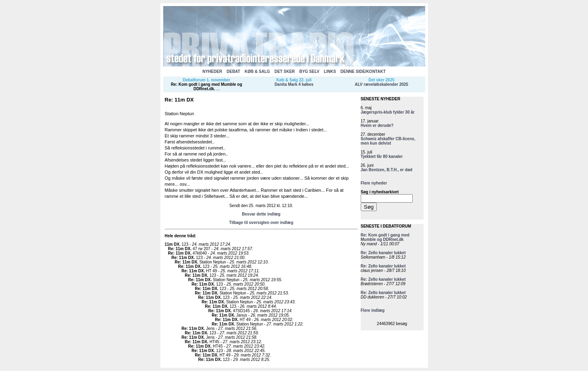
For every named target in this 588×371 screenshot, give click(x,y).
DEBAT (233, 72)
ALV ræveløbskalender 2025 (381, 84)
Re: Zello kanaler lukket (383, 253)
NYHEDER (212, 72)
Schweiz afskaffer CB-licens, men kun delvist (388, 141)
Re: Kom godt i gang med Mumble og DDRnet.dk (207, 87)
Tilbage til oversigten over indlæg (261, 223)
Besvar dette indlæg (261, 214)
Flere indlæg (373, 310)
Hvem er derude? (377, 125)
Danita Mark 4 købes (294, 84)
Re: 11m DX (179, 249)
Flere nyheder (374, 183)
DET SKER (285, 72)
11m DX (172, 244)
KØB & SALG (257, 72)
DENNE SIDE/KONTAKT (363, 72)
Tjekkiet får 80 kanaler (382, 156)
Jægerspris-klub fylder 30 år (388, 112)
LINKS (330, 72)
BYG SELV (310, 72)
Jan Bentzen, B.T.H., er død (386, 170)
